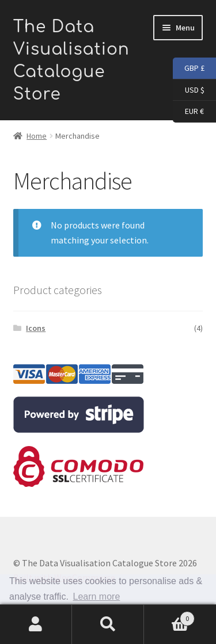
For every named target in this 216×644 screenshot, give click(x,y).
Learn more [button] (97, 597)
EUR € (188, 112)
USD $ (189, 90)
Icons (36, 328)
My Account (36, 624)
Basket (169, 616)
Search (108, 624)
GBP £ (189, 68)
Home (37, 136)
